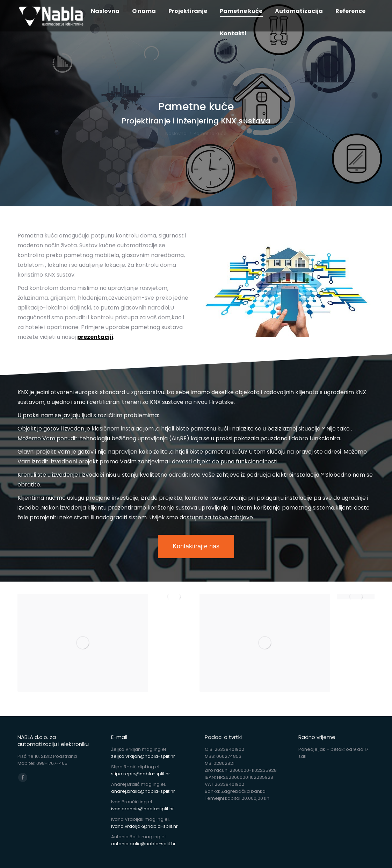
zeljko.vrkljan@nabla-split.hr (143, 756)
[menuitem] (105, 11)
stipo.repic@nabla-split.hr (141, 774)
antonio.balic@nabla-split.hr (143, 844)
